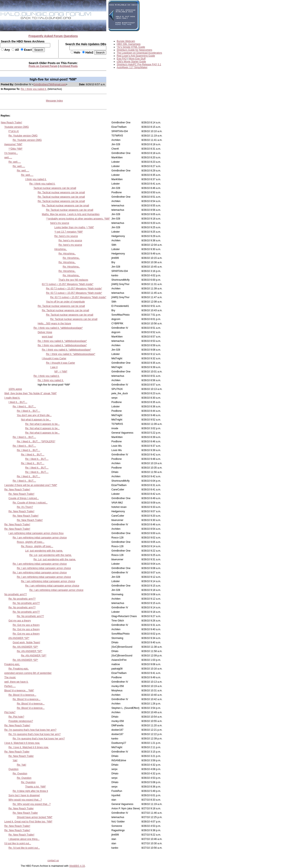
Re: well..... (15, 162)
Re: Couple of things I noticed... (30, 503)
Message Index (54, 101)
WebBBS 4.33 (77, 866)
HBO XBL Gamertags (129, 44)
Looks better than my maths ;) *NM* (74, 227)
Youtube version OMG (16, 127)
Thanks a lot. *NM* (35, 787)
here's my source (60, 223)
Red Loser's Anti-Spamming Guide (136, 56)
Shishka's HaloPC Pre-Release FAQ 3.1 (139, 64)
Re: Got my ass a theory (26, 625)
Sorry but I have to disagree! (24, 795)
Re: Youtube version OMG (23, 136)
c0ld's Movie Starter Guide (131, 62)
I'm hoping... (11, 153)
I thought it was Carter (54, 358)
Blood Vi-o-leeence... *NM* (19, 691)
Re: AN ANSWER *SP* (25, 647)
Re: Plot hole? (16, 717)
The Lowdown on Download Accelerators (139, 53)
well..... (8, 157)
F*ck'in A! (14, 131)
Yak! (15, 760)
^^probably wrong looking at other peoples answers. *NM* (78, 219)
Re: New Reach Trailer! (17, 490)
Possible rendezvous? (21, 721)
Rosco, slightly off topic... (31, 542)
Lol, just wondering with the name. (44, 551)
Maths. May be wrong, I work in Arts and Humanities (71, 214)
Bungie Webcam (126, 41)
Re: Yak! (22, 765)
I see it (54, 367)
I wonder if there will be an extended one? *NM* (31, 485)
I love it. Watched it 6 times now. (22, 743)
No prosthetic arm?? (16, 594)
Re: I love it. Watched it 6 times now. (29, 747)
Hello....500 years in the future (54, 324)
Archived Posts (68, 66)
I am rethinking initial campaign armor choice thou (36, 533)
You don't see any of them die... (34, 415)
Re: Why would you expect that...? (32, 804)
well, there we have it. (16, 682)
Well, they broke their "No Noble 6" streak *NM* (31, 393)
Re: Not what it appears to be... (42, 424)
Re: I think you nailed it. (34, 89)
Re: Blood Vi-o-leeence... (22, 695)
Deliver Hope (45, 332)
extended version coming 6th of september (28, 673)
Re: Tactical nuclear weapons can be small (61, 192)
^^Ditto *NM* (16, 149)
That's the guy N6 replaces (73, 280)
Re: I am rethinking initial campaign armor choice (40, 538)
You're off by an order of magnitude (65, 302)
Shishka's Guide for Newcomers (134, 50)
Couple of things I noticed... (24, 498)
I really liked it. (12, 398)
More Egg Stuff (137, 59)
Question (14, 769)
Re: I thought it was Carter (61, 363)
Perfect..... (10, 686)
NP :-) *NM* (61, 372)
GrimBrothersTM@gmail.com (50, 84)
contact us (53, 861)
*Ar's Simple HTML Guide (131, 47)
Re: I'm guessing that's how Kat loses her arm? (30, 730)
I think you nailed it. (36, 179)
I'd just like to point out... (18, 843)
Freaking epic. (12, 664)
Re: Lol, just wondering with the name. (51, 555)
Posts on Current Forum (43, 66)
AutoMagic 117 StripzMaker (132, 67)
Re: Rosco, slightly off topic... (37, 546)
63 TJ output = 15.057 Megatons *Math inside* (68, 284)
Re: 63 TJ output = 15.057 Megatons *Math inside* (74, 289)
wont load (47, 337)
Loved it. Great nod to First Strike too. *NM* (28, 822)
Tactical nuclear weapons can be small (55, 188)
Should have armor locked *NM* (35, 817)
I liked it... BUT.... (18, 402)
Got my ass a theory (20, 621)
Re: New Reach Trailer (17, 752)
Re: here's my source (66, 236)
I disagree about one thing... (24, 839)
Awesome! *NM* (13, 144)
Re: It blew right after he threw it (30, 791)
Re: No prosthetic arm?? (22, 599)
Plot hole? (10, 712)
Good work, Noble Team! (26, 642)
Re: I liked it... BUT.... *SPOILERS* (36, 441)
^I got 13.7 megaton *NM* (69, 232)
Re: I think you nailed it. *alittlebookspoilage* (58, 328)
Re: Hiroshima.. (67, 254)
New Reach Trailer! (11, 123)
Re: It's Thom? (25, 507)
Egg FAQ (122, 59)
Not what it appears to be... (36, 420)
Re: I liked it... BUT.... (24, 407)
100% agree (15, 389)
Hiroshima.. (61, 249)
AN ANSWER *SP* (19, 638)
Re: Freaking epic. (19, 669)
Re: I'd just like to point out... (24, 848)
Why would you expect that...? (25, 800)
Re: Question (20, 774)
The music (10, 677)
